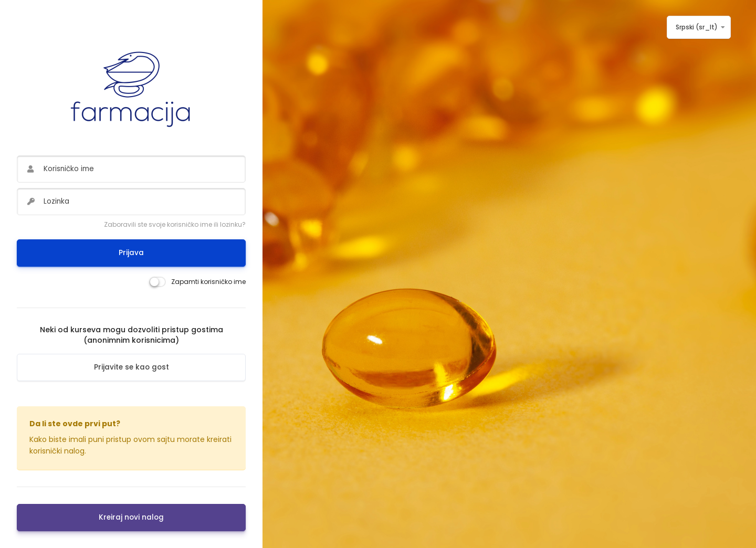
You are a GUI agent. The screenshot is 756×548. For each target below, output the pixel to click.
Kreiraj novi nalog (131, 517)
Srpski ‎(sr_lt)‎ (697, 27)
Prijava (131, 253)
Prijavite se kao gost (132, 367)
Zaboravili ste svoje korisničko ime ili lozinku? (175, 224)
